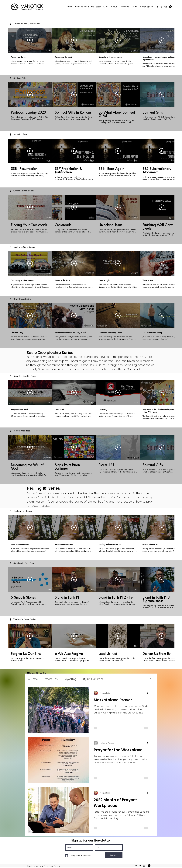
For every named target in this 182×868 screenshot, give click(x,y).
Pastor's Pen (50, 679)
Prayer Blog (70, 679)
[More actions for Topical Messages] (20, 431)
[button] (25, 24)
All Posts (33, 679)
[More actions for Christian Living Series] (22, 191)
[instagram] (166, 7)
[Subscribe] (114, 855)
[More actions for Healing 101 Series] (21, 511)
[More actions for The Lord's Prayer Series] (23, 619)
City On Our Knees (93, 679)
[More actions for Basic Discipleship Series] (23, 376)
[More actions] (149, 693)
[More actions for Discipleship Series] (21, 299)
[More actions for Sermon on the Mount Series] (25, 24)
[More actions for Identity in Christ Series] (22, 247)
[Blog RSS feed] (170, 7)
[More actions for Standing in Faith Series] (23, 563)
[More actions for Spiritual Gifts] (18, 78)
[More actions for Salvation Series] (19, 134)
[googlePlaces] (161, 7)
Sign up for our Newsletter (91, 840)
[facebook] (157, 7)
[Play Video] (30, 40)
